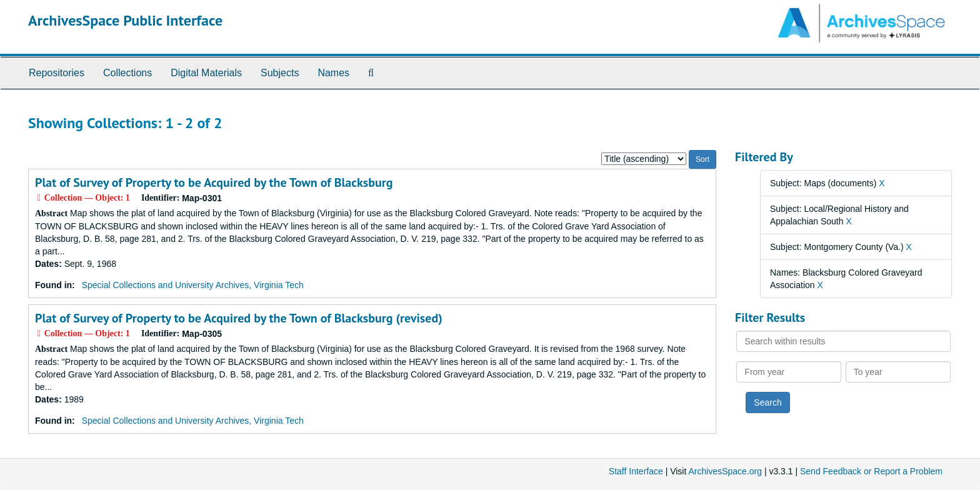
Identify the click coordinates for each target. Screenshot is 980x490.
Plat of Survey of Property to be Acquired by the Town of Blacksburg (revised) (239, 318)
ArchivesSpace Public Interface (125, 20)
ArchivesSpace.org (725, 471)
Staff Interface (636, 471)
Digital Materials (206, 73)
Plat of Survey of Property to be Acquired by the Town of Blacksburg (214, 182)
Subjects (280, 73)
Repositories (57, 73)
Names (333, 73)
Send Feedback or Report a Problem (871, 471)
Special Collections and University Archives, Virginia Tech (193, 285)
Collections (127, 73)
